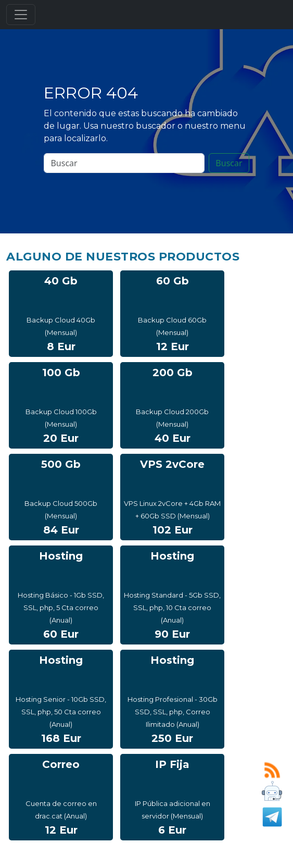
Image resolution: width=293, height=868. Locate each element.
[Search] (124, 163)
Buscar (229, 163)
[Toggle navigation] (21, 15)
